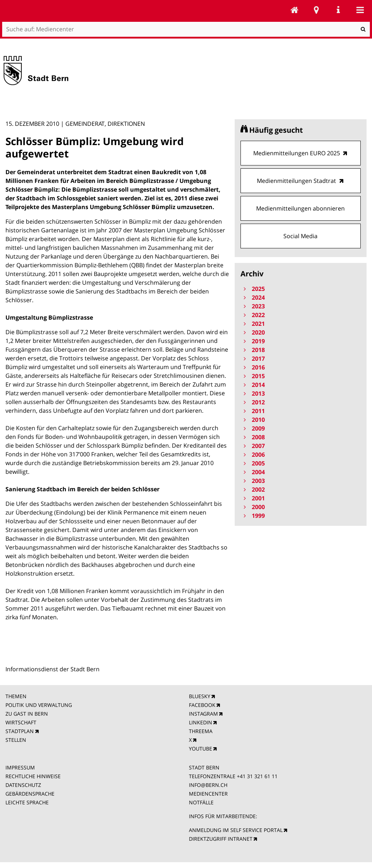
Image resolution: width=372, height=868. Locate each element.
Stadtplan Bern (316, 10)
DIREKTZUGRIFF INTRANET (221, 839)
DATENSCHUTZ (23, 785)
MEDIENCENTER (208, 794)
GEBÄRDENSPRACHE (30, 794)
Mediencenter (295, 10)
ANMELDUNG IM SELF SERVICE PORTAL (236, 830)
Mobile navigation (360, 10)
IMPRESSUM (20, 767)
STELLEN (16, 740)
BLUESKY (200, 696)
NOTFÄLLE (201, 802)
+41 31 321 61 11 (257, 776)
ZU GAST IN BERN (27, 714)
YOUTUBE (201, 749)
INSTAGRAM (203, 714)
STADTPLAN (20, 731)
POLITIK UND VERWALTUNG (39, 705)
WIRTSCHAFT (21, 722)
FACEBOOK (202, 705)
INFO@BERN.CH (208, 785)
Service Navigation (338, 10)
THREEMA (201, 731)
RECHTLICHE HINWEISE (33, 776)
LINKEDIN (201, 722)
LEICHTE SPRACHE (27, 802)
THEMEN (16, 696)
